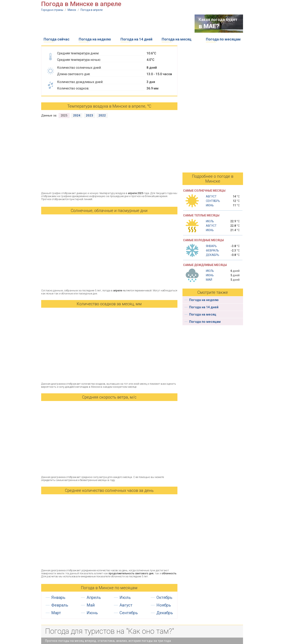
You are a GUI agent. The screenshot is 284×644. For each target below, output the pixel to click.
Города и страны (52, 10)
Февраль (60, 605)
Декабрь (165, 613)
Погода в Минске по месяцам (109, 588)
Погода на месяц (177, 39)
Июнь (92, 613)
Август (126, 605)
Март (56, 613)
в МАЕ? (209, 26)
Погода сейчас (57, 39)
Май (91, 605)
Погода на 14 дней (136, 39)
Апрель (94, 597)
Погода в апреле (92, 10)
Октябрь (164, 597)
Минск (72, 10)
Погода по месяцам (223, 39)
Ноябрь (164, 605)
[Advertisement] (115, 24)
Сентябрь (129, 613)
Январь (58, 597)
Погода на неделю (95, 39)
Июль (125, 597)
